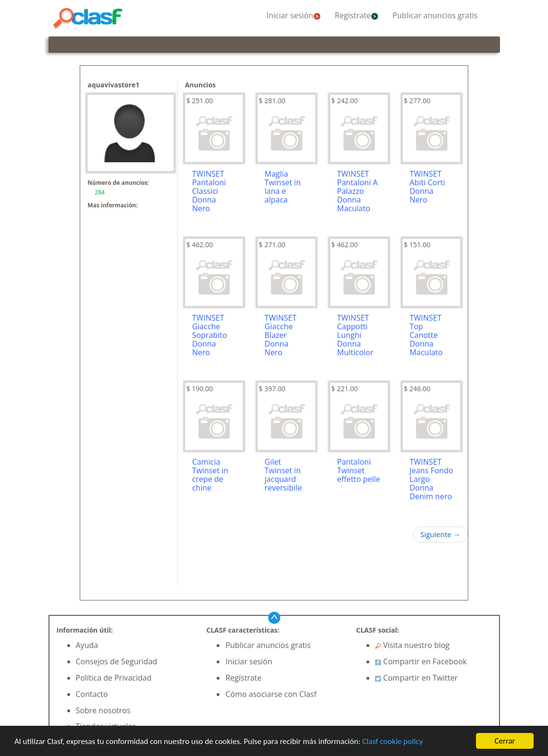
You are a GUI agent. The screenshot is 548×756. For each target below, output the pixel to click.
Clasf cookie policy (392, 742)
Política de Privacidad (114, 678)
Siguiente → (440, 534)
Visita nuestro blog (412, 645)
